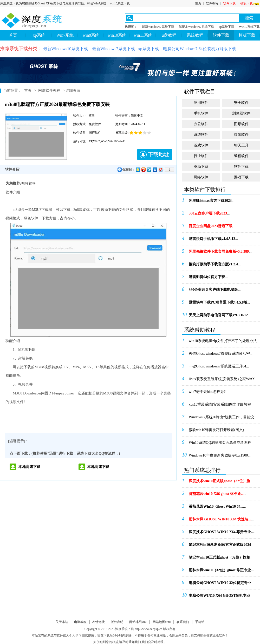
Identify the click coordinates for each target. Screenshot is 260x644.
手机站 (200, 622)
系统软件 (201, 135)
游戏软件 (201, 145)
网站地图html (162, 622)
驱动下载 (201, 167)
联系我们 (183, 622)
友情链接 (99, 622)
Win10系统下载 (249, 27)
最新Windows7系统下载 (158, 27)
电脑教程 (80, 622)
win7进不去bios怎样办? (207, 392)
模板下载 (250, 3)
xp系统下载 (226, 27)
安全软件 (241, 103)
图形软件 (241, 124)
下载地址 (155, 155)
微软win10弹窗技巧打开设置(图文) (216, 430)
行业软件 (201, 156)
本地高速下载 (29, 467)
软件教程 (212, 3)
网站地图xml (138, 622)
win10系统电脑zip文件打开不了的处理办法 (223, 341)
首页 (198, 3)
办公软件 (201, 124)
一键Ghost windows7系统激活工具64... (219, 366)
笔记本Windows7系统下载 (197, 27)
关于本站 (62, 622)
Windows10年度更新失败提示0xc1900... (220, 455)
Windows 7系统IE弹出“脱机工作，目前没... (223, 417)
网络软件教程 (49, 90)
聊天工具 (241, 145)
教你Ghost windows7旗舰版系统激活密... (221, 354)
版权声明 (117, 622)
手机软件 (201, 113)
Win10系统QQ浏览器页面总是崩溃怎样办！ (220, 444)
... (212, 201)
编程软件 (241, 156)
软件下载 (229, 3)
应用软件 (201, 103)
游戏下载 (241, 177)
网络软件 (201, 177)
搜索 (249, 18)
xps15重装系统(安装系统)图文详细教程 (220, 404)
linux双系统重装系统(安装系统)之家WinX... (223, 379)
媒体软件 (241, 135)
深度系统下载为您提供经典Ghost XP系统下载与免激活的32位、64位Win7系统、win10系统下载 (65, 3)
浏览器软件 (241, 113)
